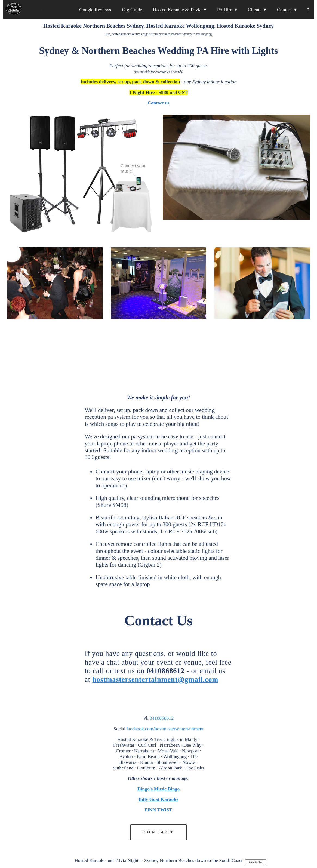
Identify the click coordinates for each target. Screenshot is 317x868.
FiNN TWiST (158, 810)
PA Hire (225, 10)
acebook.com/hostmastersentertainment (165, 729)
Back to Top (256, 862)
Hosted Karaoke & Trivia (177, 10)
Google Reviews (95, 10)
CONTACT (159, 832)
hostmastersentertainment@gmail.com (155, 679)
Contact (284, 10)
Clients (255, 10)
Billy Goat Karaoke (158, 799)
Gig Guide (132, 10)
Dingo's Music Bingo (158, 789)
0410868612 (162, 718)
